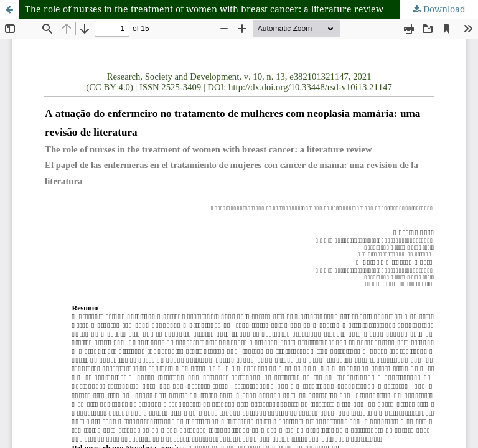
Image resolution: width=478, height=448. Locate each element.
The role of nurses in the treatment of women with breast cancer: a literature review (204, 9)
